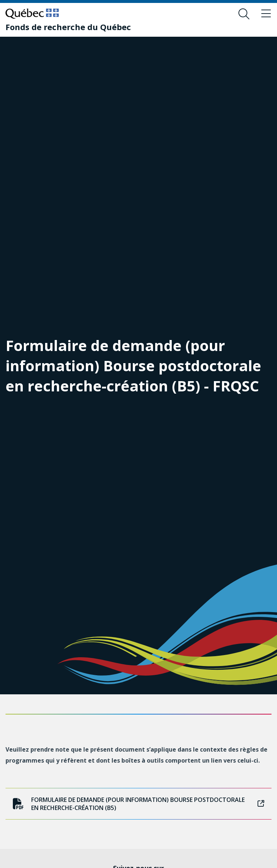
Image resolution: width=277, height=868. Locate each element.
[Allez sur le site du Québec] (32, 14)
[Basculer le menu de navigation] (266, 14)
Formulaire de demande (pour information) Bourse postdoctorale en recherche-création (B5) (138, 804)
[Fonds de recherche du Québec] (68, 27)
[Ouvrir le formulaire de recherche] (244, 14)
